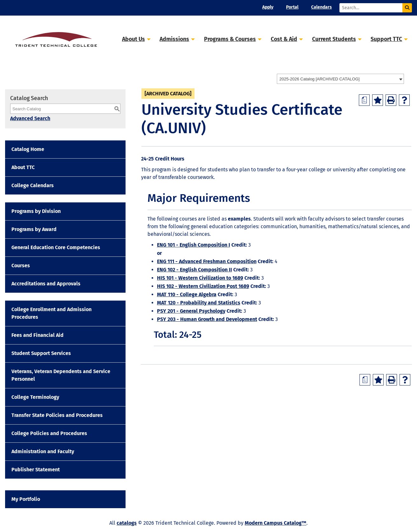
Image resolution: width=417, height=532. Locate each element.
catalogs (127, 523)
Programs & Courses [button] (230, 39)
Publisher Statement (36, 470)
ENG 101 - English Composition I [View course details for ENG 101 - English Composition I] (194, 245)
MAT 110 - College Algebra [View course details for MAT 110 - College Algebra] (187, 294)
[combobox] (340, 79)
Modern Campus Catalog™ (276, 523)
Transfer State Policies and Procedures (57, 415)
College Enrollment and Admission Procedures (51, 313)
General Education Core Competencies (56, 247)
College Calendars (33, 185)
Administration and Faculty (43, 451)
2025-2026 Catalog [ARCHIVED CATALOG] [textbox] (319, 79)
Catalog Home (28, 149)
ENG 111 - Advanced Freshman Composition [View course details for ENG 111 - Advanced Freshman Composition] (207, 261)
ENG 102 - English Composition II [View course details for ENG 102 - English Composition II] (195, 270)
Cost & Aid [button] (284, 39)
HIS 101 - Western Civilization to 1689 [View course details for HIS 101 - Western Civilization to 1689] (200, 278)
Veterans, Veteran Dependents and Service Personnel (61, 375)
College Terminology (35, 397)
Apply (268, 7)
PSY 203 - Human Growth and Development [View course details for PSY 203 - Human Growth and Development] (207, 319)
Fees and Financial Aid (38, 335)
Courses (21, 266)
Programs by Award (34, 229)
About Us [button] (133, 39)
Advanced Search (30, 118)
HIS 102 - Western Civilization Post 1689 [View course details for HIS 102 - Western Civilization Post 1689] (203, 286)
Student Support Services (41, 353)
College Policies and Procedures (49, 433)
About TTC (23, 167)
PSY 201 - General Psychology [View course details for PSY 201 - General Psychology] (191, 311)
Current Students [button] (334, 39)
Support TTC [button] (386, 39)
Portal (292, 7)
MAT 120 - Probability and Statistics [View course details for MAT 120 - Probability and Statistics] (199, 303)
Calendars (321, 7)
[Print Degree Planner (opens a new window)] (364, 100)
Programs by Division (36, 211)
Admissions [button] (174, 39)
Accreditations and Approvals (46, 284)
